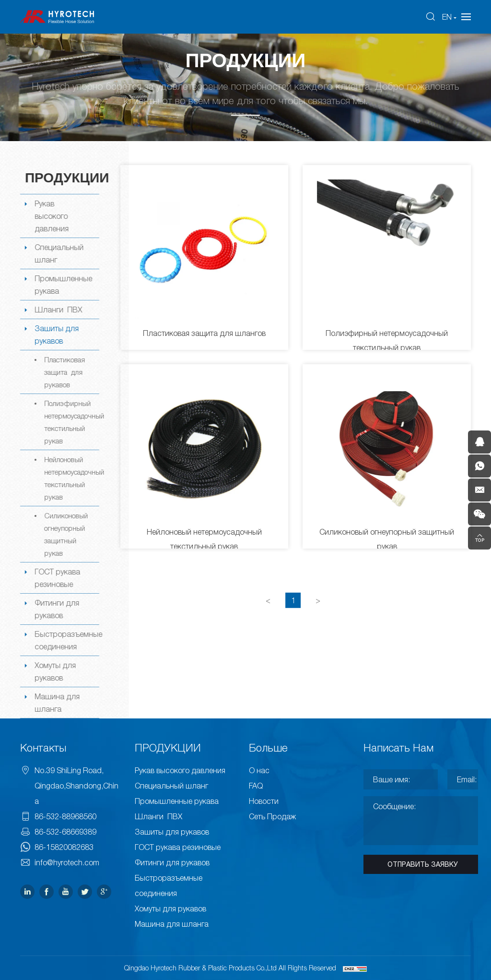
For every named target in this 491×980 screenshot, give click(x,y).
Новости (264, 801)
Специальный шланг (58, 253)
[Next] (319, 613)
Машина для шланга (56, 703)
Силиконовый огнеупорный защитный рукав (65, 534)
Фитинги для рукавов (56, 609)
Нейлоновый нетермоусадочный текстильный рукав (71, 478)
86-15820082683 (64, 847)
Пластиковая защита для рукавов (64, 372)
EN (447, 17)
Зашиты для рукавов (56, 335)
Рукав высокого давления (51, 216)
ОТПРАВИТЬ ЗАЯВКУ (423, 864)
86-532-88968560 (65, 816)
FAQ (256, 786)
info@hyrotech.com (67, 862)
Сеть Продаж (272, 816)
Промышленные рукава (62, 285)
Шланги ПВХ (57, 310)
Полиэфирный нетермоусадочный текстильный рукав (71, 422)
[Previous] (269, 613)
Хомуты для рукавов (54, 671)
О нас (259, 770)
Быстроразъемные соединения (66, 640)
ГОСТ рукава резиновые (56, 578)
